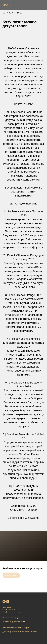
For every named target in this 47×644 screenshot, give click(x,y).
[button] (7, 5)
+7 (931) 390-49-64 (9, 610)
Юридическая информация (13, 618)
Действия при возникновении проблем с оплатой (20, 632)
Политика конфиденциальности (14, 622)
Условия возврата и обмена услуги (16, 628)
